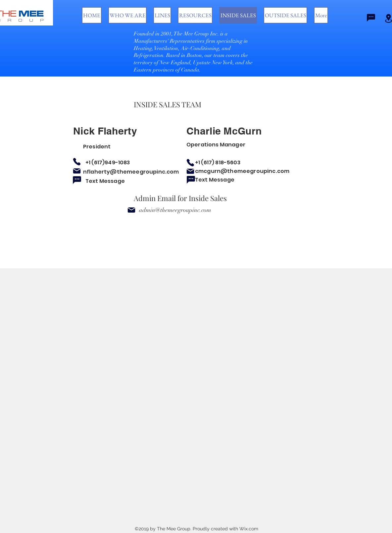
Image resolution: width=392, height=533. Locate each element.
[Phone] (77, 162)
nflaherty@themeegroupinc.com (131, 172)
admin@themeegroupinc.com (175, 210)
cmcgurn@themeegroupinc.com (242, 171)
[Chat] (371, 18)
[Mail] (77, 171)
